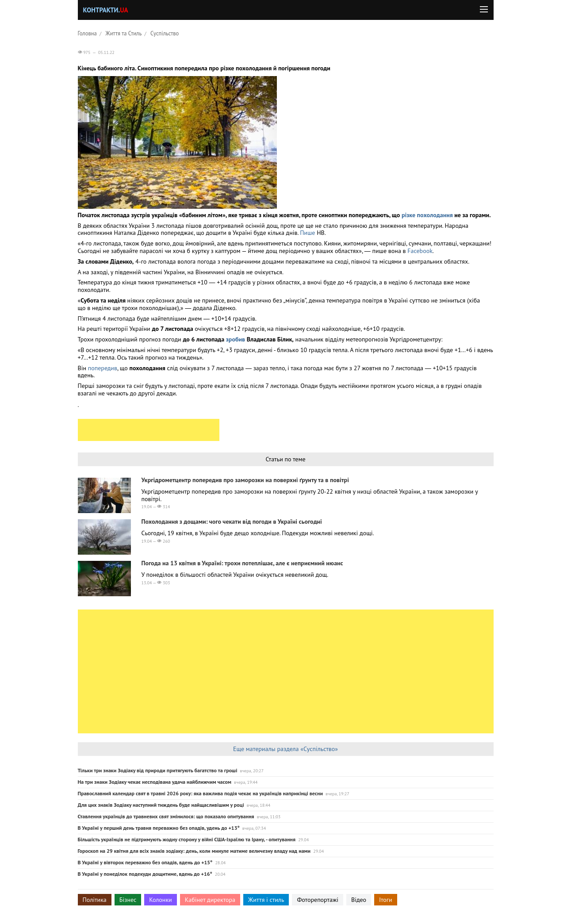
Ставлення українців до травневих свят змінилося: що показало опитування (166, 816)
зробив (236, 339)
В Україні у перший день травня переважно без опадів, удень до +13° (159, 828)
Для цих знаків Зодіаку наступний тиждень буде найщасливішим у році (161, 805)
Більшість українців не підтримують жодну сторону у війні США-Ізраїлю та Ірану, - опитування (187, 839)
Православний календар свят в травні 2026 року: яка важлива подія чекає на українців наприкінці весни (201, 793)
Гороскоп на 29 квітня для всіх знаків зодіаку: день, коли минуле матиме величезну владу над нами (194, 851)
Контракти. (106, 10)
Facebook (420, 251)
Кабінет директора (210, 900)
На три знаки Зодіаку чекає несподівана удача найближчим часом (155, 782)
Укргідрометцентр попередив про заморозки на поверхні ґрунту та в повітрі (245, 480)
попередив (103, 368)
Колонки (161, 900)
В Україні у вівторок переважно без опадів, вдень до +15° (145, 862)
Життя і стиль (266, 900)
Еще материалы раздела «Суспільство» (285, 749)
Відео (359, 900)
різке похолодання (427, 215)
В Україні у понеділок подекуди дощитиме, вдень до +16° (145, 874)
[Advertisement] (149, 430)
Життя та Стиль (124, 33)
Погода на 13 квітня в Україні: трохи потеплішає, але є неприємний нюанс (242, 563)
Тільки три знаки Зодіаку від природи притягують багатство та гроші (158, 770)
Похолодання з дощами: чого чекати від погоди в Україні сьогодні (232, 521)
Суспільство (165, 33)
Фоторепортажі (318, 900)
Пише (308, 233)
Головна (87, 33)
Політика (95, 900)
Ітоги (386, 900)
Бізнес (128, 900)
